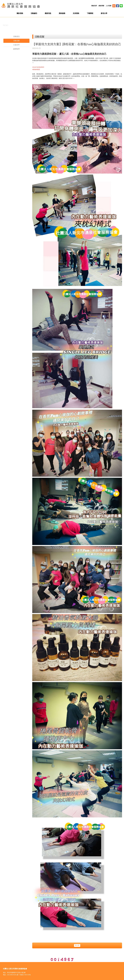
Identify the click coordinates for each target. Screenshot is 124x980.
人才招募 (109, 6)
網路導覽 (101, 6)
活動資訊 (16, 36)
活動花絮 (16, 41)
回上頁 (77, 945)
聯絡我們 (94, 6)
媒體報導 (16, 49)
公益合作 (16, 45)
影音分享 (104, 13)
